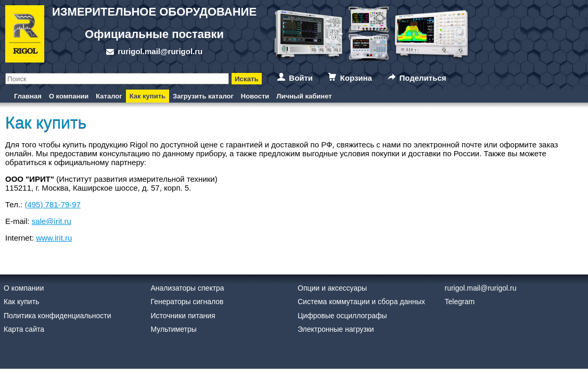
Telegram (460, 302)
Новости (255, 96)
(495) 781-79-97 (53, 204)
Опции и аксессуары (332, 288)
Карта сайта (24, 329)
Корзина (356, 78)
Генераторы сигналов (187, 302)
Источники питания (183, 316)
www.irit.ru (54, 238)
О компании (69, 96)
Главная (28, 96)
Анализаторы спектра (188, 288)
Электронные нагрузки (336, 329)
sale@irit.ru (52, 221)
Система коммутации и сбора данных (361, 302)
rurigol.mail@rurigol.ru (160, 51)
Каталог (109, 96)
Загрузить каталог (203, 96)
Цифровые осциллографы (342, 316)
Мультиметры (174, 329)
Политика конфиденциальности (57, 316)
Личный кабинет (304, 96)
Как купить (148, 96)
